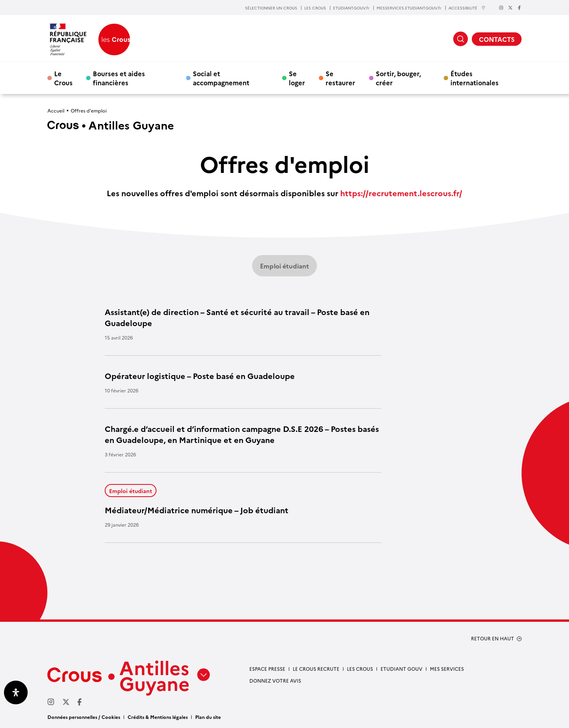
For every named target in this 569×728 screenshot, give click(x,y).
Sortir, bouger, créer (398, 78)
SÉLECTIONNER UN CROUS (271, 8)
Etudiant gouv (401, 669)
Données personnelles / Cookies (84, 717)
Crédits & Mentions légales (158, 717)
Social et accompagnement (221, 78)
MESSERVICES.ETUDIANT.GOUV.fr (409, 8)
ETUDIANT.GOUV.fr (351, 8)
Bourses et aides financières (119, 78)
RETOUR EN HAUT (493, 638)
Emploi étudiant (284, 266)
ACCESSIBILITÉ (467, 8)
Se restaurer (340, 78)
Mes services (447, 669)
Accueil (56, 110)
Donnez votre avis (275, 680)
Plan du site (208, 717)
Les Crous (360, 669)
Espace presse (267, 669)
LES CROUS (315, 8)
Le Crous (63, 78)
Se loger (297, 78)
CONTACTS (497, 39)
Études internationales (475, 78)
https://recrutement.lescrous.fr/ (401, 193)
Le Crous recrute (316, 669)
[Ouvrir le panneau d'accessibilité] (16, 692)
